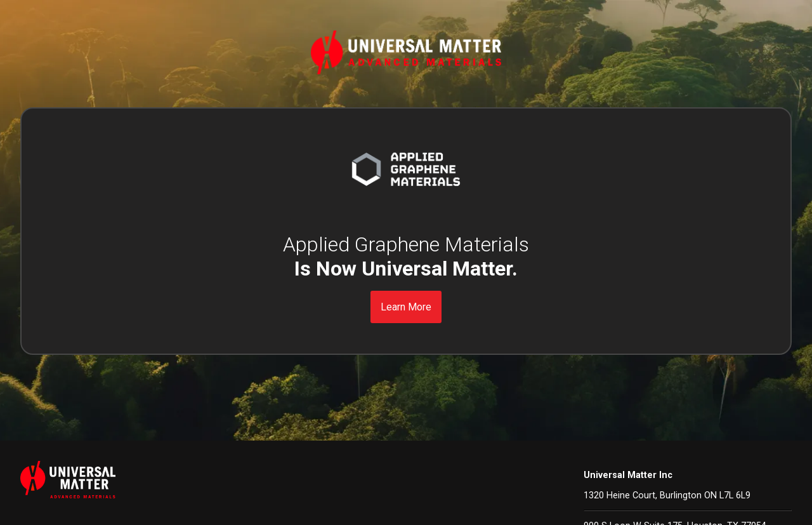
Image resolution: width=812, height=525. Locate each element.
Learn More (406, 307)
